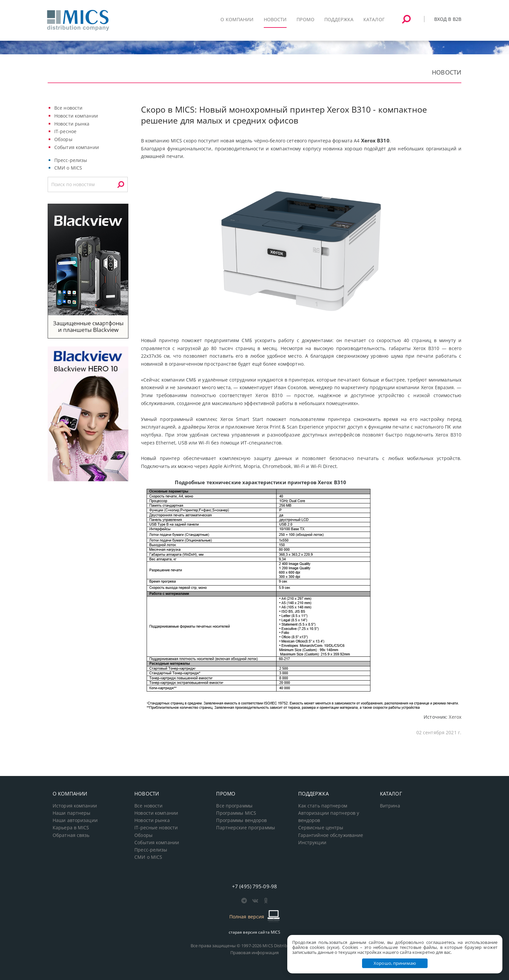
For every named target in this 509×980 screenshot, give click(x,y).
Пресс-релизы (71, 160)
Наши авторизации (75, 820)
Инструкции (312, 843)
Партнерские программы (245, 828)
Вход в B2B (448, 19)
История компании (75, 806)
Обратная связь (71, 835)
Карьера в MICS (71, 828)
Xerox (455, 717)
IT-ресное (65, 131)
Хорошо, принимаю (395, 963)
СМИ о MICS (68, 168)
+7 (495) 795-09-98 (254, 886)
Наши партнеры (72, 813)
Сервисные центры (321, 828)
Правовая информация (254, 953)
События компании (77, 147)
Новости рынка (72, 124)
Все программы (234, 806)
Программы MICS (236, 813)
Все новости (68, 108)
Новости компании (76, 116)
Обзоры (63, 139)
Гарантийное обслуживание (331, 835)
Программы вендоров (241, 820)
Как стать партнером (323, 806)
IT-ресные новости (156, 828)
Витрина (390, 806)
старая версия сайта (255, 932)
